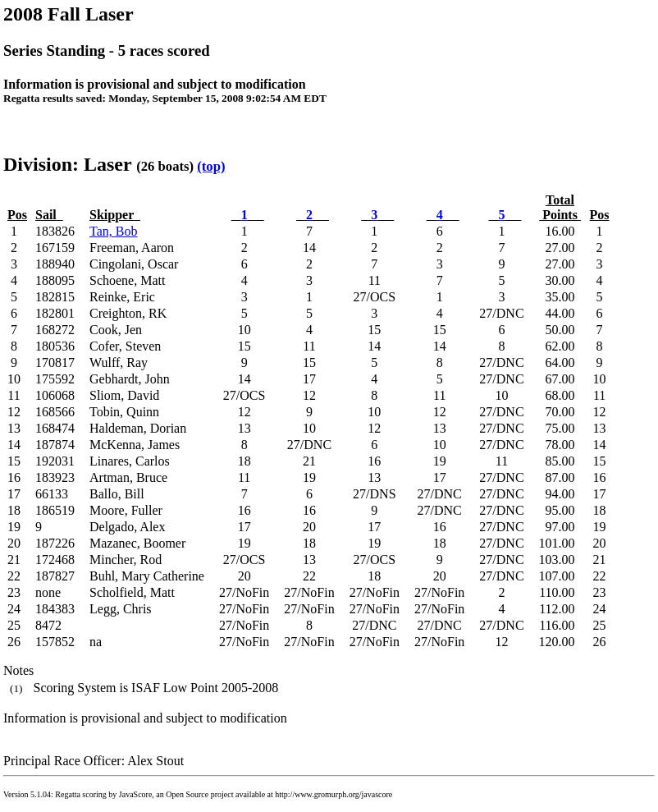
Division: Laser (67, 164)
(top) (211, 166)
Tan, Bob (113, 231)
